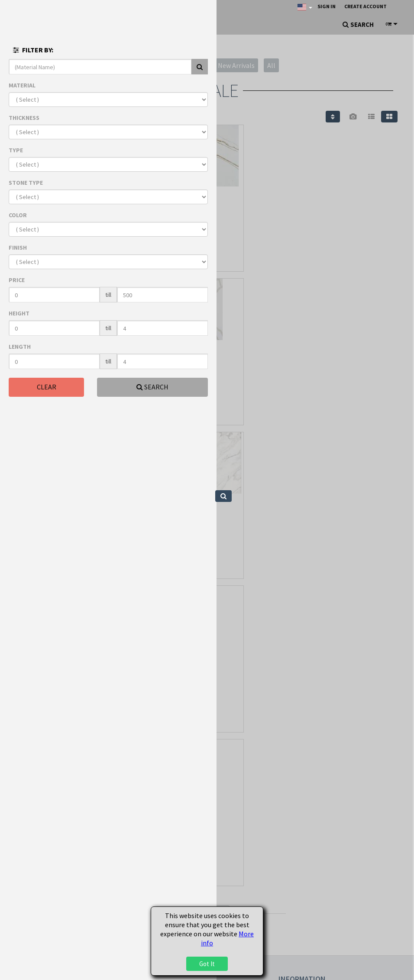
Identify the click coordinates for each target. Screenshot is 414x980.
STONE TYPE (26, 183)
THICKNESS (24, 118)
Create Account (365, 6)
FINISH (18, 247)
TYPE (16, 150)
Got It (207, 964)
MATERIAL (22, 85)
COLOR (18, 215)
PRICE (17, 280)
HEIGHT (19, 313)
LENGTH (20, 347)
